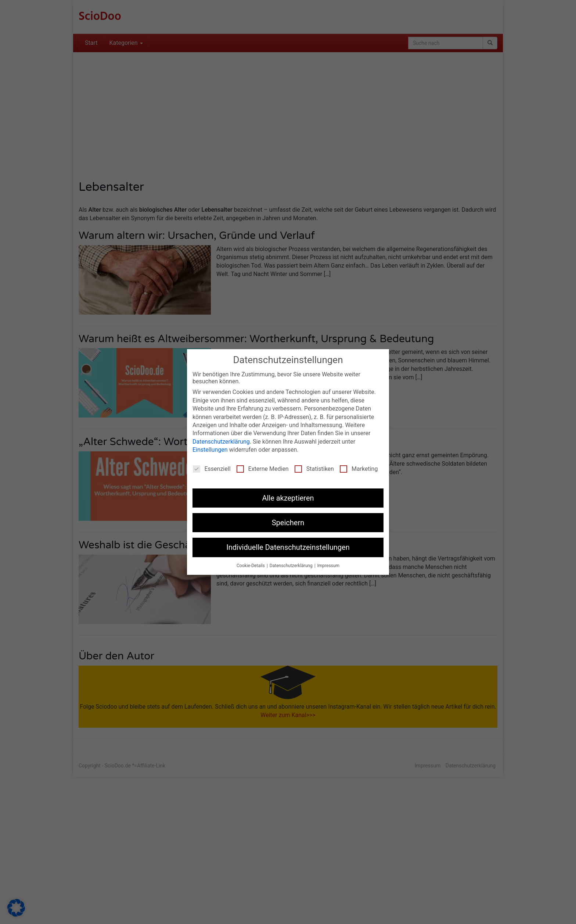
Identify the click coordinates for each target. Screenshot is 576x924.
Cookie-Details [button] (251, 566)
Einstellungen (210, 450)
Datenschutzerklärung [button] (292, 566)
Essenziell (212, 469)
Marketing (359, 469)
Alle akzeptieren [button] (288, 498)
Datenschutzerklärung (221, 442)
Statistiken (314, 469)
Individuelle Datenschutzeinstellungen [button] (288, 547)
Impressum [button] (328, 566)
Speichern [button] (288, 523)
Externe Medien (263, 469)
